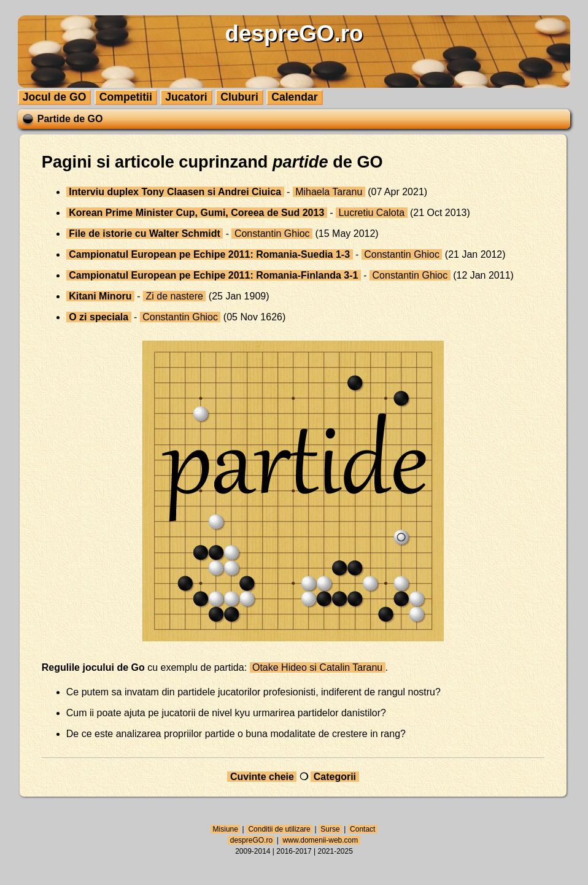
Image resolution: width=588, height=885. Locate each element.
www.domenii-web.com (320, 840)
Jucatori (186, 97)
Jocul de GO (55, 97)
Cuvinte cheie (262, 777)
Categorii (335, 777)
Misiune (225, 829)
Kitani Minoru (100, 296)
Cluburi (239, 97)
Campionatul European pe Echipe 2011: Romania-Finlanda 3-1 (214, 275)
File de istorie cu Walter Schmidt (145, 234)
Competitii (126, 97)
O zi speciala (99, 317)
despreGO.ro (251, 840)
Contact (363, 829)
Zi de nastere (174, 296)
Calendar (294, 97)
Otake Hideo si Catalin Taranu (318, 667)
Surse (330, 829)
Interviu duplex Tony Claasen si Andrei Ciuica (175, 192)
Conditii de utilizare (279, 829)
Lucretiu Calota (372, 213)
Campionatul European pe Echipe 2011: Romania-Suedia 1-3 (210, 254)
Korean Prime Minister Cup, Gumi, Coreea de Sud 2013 (197, 213)
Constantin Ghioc (272, 234)
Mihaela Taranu (329, 192)
